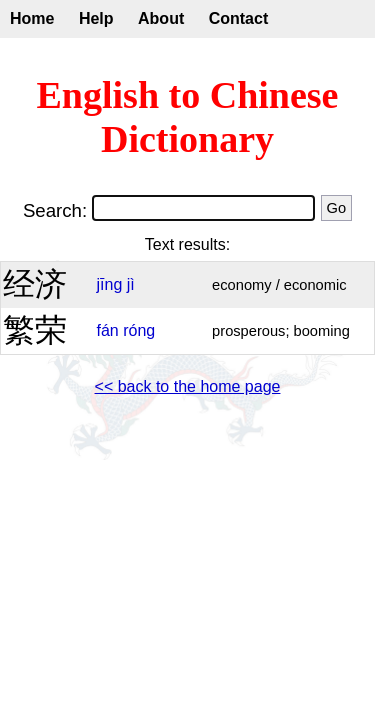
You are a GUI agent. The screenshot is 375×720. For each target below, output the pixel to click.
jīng (109, 284)
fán (107, 330)
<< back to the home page (188, 386)
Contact (239, 18)
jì (131, 284)
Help (96, 18)
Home (32, 18)
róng (139, 330)
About (161, 18)
